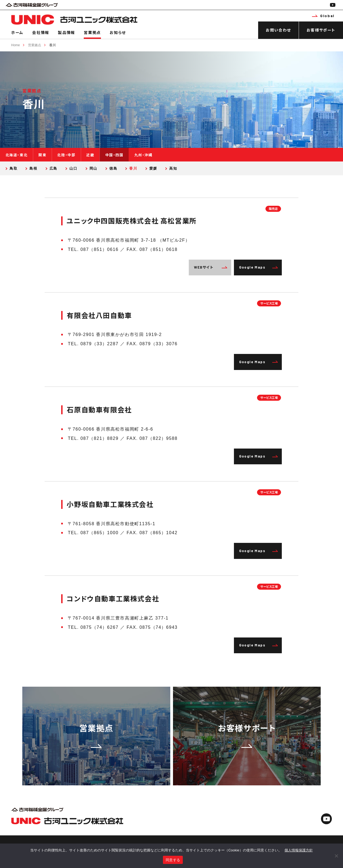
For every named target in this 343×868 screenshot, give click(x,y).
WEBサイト (211, 267)
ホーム (17, 32)
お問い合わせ (278, 30)
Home (16, 45)
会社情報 (41, 32)
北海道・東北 (17, 155)
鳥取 (13, 168)
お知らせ (118, 32)
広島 (53, 168)
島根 (33, 168)
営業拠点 (92, 32)
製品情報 (66, 32)
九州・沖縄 (143, 155)
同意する (173, 860)
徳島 (113, 168)
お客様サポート (321, 30)
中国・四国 (114, 155)
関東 (42, 155)
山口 (73, 168)
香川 (52, 45)
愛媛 (153, 168)
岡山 (93, 168)
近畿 (90, 155)
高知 (173, 168)
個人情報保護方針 (299, 850)
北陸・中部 (66, 155)
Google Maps (258, 267)
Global (323, 16)
